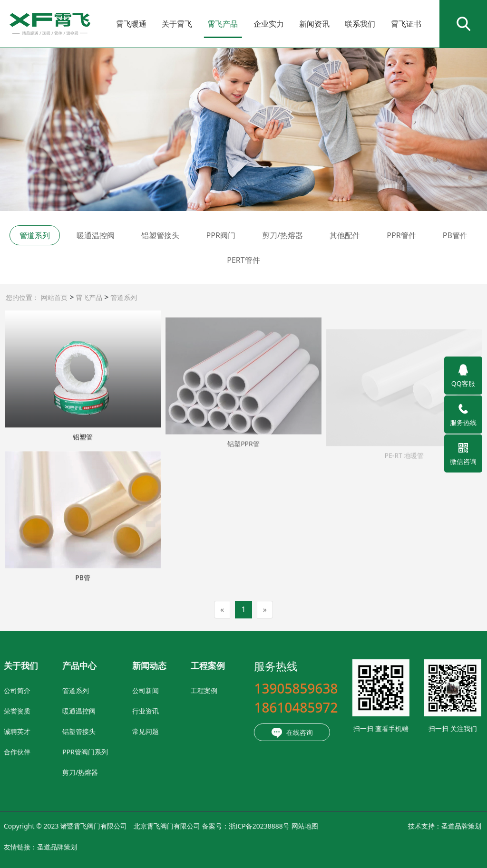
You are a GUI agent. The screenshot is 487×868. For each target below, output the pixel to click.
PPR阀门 (221, 235)
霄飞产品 (223, 24)
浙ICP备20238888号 (214, 826)
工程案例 (159, 690)
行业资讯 (101, 711)
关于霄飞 (177, 24)
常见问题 (101, 731)
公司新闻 (101, 690)
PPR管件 (401, 235)
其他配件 (345, 235)
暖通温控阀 (96, 235)
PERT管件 (243, 260)
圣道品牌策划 (417, 826)
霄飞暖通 (131, 24)
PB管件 (455, 235)
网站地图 (260, 826)
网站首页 (54, 297)
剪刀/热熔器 (282, 235)
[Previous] (222, 610)
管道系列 (123, 297)
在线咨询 (248, 733)
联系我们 (360, 24)
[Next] (265, 610)
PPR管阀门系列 (40, 752)
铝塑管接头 (160, 235)
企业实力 (269, 24)
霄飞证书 (406, 24)
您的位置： (22, 297)
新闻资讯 (314, 24)
